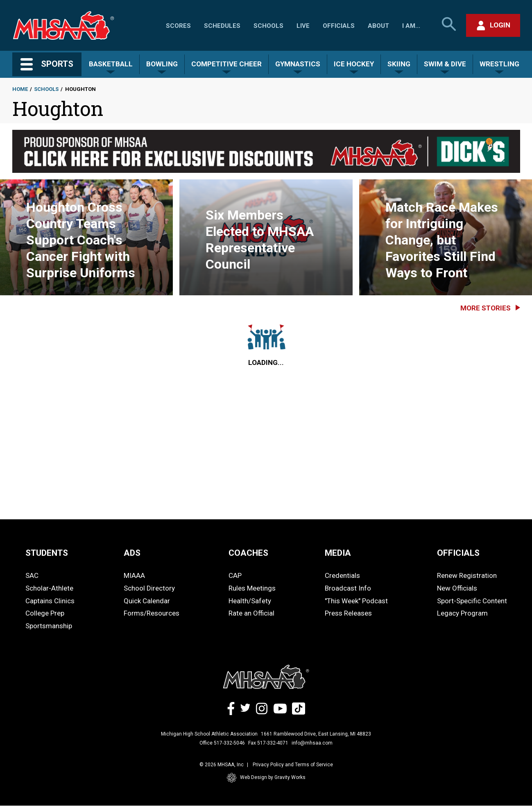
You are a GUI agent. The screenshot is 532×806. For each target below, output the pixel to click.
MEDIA (338, 553)
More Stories (486, 308)
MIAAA (134, 575)
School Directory (149, 588)
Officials (339, 26)
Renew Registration (467, 575)
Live (303, 26)
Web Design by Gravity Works (266, 778)
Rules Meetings (252, 588)
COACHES (248, 553)
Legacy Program (462, 613)
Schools (268, 26)
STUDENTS (47, 553)
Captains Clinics (50, 601)
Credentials (342, 575)
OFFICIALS (458, 553)
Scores (178, 26)
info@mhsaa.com (312, 743)
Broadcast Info (348, 588)
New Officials (457, 588)
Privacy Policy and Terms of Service (293, 765)
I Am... (411, 26)
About (378, 26)
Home (20, 89)
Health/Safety (250, 601)
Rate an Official (251, 613)
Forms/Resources (152, 613)
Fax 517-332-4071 (268, 743)
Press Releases (348, 613)
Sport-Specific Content (472, 601)
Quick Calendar (147, 601)
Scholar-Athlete (49, 588)
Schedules (222, 26)
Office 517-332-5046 (222, 743)
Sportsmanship (49, 626)
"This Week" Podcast (356, 601)
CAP (235, 575)
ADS (132, 553)
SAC (32, 575)
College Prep (45, 613)
